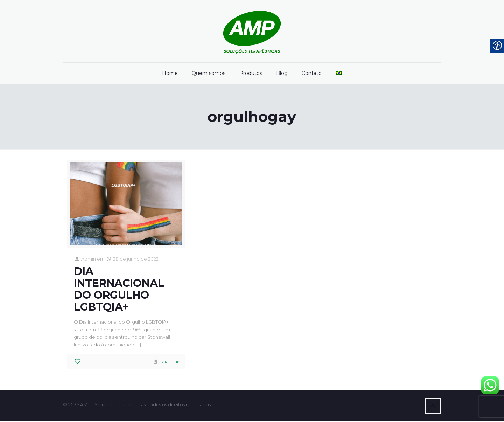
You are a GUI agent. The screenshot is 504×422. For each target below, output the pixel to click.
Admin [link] (89, 259)
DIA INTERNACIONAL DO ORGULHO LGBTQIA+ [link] (119, 289)
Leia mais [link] (170, 362)
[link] (252, 31)
